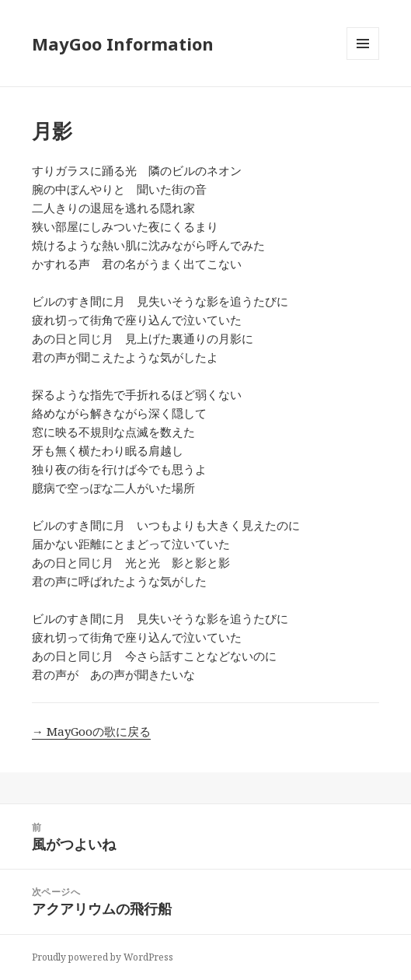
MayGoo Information (123, 44)
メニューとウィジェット (363, 59)
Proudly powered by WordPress (103, 957)
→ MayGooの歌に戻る (91, 731)
